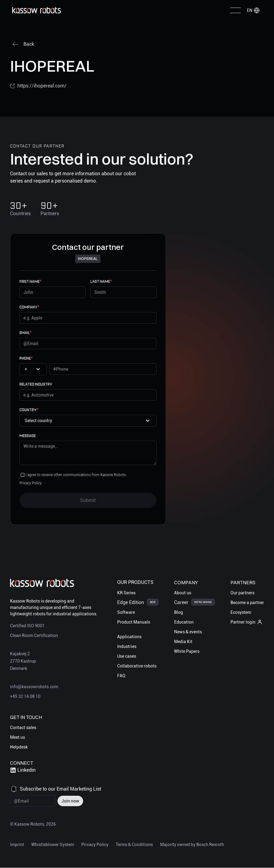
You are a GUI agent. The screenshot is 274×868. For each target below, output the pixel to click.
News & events (188, 632)
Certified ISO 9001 (27, 626)
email (25, 333)
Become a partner (247, 603)
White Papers (187, 651)
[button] (253, 10)
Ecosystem (241, 612)
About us (183, 593)
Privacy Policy (95, 845)
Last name (101, 281)
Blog (179, 612)
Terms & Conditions (134, 845)
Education (184, 622)
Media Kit (183, 642)
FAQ (121, 676)
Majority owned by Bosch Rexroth (192, 845)
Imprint (17, 845)
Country (29, 410)
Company (29, 307)
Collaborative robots (137, 666)
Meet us (18, 738)
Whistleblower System (53, 845)
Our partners (242, 593)
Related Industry (36, 384)
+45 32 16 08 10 (25, 697)
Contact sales (23, 728)
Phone (26, 358)
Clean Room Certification (34, 636)
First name (30, 281)
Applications (129, 637)
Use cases (127, 656)
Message (28, 436)
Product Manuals (134, 622)
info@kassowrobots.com (34, 687)
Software (126, 612)
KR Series (126, 593)
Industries (127, 646)
